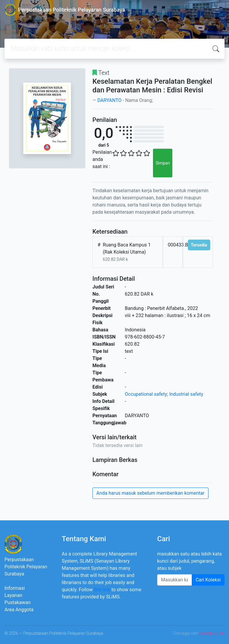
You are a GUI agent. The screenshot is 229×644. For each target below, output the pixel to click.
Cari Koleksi (208, 580)
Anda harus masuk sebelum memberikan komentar (150, 493)
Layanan (13, 595)
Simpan (163, 163)
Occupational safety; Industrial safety (164, 394)
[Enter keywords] (175, 580)
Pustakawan (17, 602)
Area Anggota (19, 610)
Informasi (15, 588)
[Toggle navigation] (216, 10)
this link (102, 590)
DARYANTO (109, 100)
